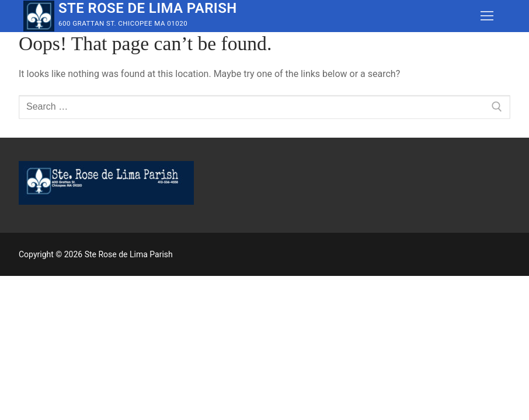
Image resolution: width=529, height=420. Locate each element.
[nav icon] (487, 16)
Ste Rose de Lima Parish (148, 8)
